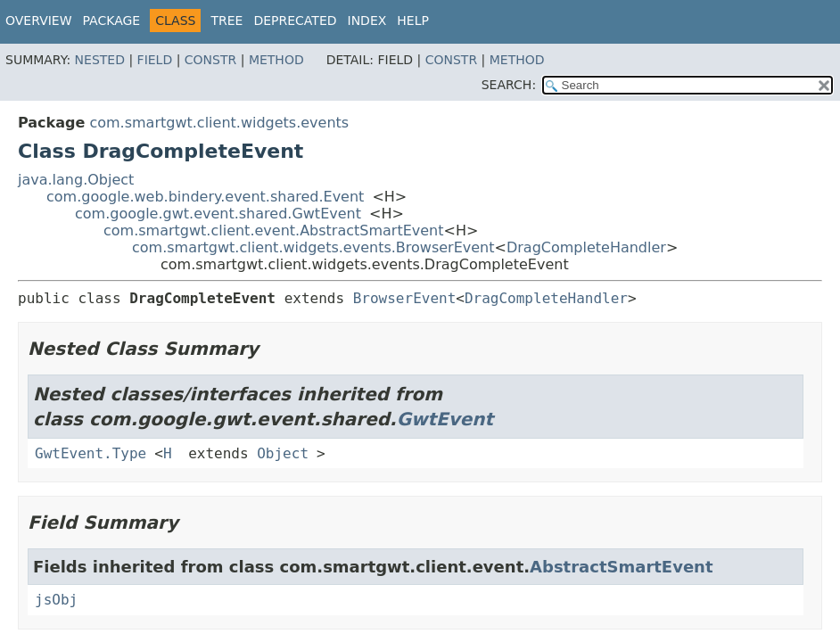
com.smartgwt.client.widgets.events (219, 123)
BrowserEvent (405, 298)
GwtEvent (445, 419)
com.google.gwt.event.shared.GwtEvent (218, 214)
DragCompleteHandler (586, 247)
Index (367, 21)
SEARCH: (509, 85)
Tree (226, 21)
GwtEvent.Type (91, 453)
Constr (210, 60)
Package (112, 21)
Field (155, 60)
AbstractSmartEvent (621, 567)
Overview (39, 21)
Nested (100, 60)
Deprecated (295, 21)
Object (283, 453)
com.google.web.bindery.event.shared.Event (205, 197)
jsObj (56, 600)
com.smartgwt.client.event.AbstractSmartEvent (274, 230)
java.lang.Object (76, 180)
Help (413, 21)
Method (276, 60)
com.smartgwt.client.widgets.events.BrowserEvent (313, 247)
